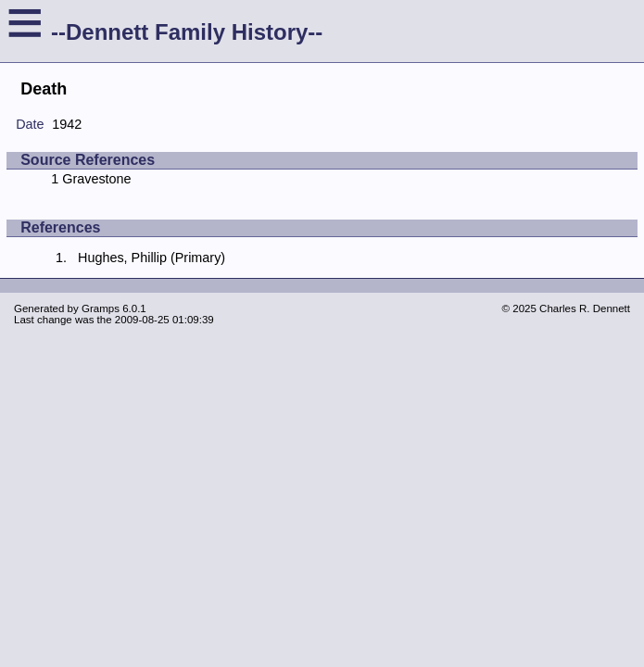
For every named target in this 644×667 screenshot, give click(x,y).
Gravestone (96, 179)
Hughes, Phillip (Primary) (152, 258)
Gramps (101, 308)
